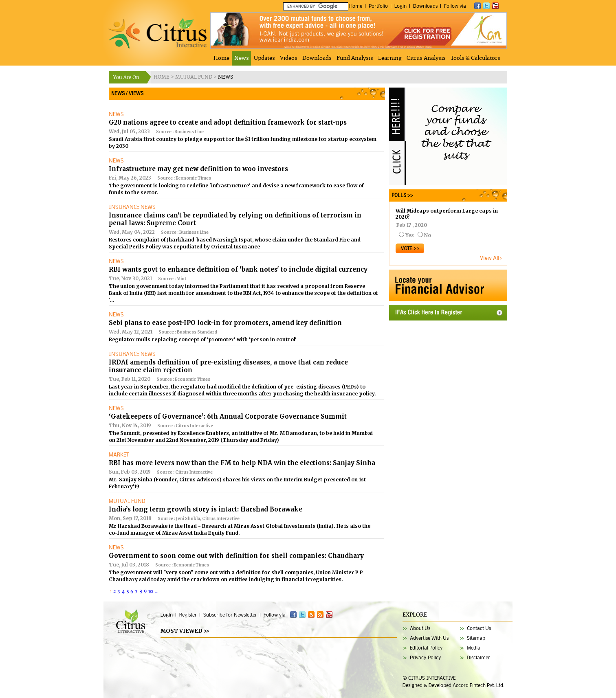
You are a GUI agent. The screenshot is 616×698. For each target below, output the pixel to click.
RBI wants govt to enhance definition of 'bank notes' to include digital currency (238, 269)
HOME (162, 77)
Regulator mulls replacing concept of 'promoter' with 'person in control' (203, 339)
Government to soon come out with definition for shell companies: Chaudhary (236, 556)
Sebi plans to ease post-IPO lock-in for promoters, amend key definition (225, 323)
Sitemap (476, 638)
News (242, 58)
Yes (410, 235)
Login (400, 6)
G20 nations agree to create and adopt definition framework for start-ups (228, 122)
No (428, 235)
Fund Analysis (355, 58)
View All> (491, 258)
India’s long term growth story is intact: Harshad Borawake (206, 509)
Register (188, 615)
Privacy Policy (426, 657)
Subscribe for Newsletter (230, 615)
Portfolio (378, 6)
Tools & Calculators (475, 58)
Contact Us (479, 628)
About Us (420, 628)
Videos (289, 58)
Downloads (425, 6)
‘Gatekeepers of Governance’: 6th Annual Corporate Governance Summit (228, 416)
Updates (264, 58)
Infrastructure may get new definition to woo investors (198, 169)
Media (474, 648)
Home (356, 6)
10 (151, 591)
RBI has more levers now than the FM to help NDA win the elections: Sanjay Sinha (242, 463)
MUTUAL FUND (194, 77)
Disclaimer (478, 657)
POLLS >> (401, 195)
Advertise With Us (429, 638)
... (157, 591)
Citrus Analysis (426, 58)
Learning (390, 58)
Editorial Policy (426, 648)
